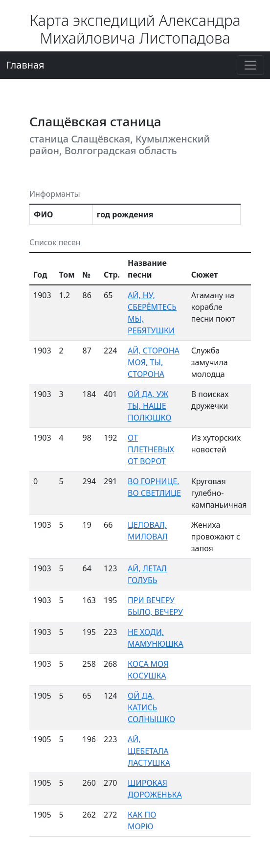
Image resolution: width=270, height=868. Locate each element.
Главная (25, 65)
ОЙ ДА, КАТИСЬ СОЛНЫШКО (151, 707)
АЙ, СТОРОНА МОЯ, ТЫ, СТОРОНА (154, 362)
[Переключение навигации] (250, 65)
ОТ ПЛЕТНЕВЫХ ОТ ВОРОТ (151, 449)
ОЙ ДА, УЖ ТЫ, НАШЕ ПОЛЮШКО (149, 406)
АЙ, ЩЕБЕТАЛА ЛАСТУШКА (149, 751)
